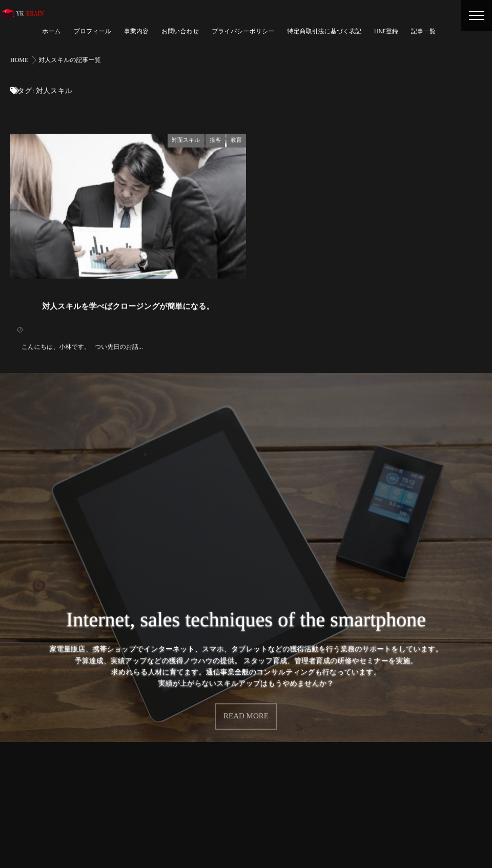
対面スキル (186, 139)
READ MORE (246, 711)
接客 (215, 139)
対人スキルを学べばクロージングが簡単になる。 (128, 306)
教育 (236, 139)
